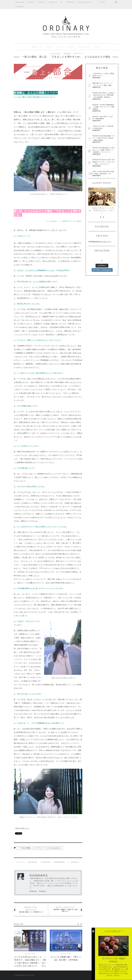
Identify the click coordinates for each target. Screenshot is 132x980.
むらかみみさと (55, 848)
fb (61, 2)
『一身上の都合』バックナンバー (31, 848)
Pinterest (60, 862)
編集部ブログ (37, 47)
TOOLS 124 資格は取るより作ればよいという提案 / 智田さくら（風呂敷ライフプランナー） (104, 150)
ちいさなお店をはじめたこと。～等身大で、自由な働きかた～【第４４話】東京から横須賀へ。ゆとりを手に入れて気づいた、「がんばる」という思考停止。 (30, 963)
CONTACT (53, 2)
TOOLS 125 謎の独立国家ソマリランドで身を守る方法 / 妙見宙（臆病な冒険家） (104, 138)
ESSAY (60, 47)
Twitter (70, 2)
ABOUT (31, 2)
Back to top (109, 975)
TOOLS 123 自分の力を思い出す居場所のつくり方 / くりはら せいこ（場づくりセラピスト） (104, 162)
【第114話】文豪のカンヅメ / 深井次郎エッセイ (31, 909)
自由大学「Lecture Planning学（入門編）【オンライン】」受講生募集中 (103, 107)
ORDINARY (20, 2)
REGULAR (71, 47)
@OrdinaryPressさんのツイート (100, 242)
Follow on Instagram (102, 270)
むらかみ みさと (56, 54)
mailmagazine (85, 2)
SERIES (67, 53)
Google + (75, 862)
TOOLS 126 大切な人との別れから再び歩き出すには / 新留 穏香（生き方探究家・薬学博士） (104, 95)
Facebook (32, 862)
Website (33, 891)
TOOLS (98, 47)
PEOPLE (49, 47)
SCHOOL (41, 2)
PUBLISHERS (85, 47)
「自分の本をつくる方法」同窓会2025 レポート (102, 210)
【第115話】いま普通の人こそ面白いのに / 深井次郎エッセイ (65, 909)
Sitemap (20, 7)
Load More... (102, 266)
